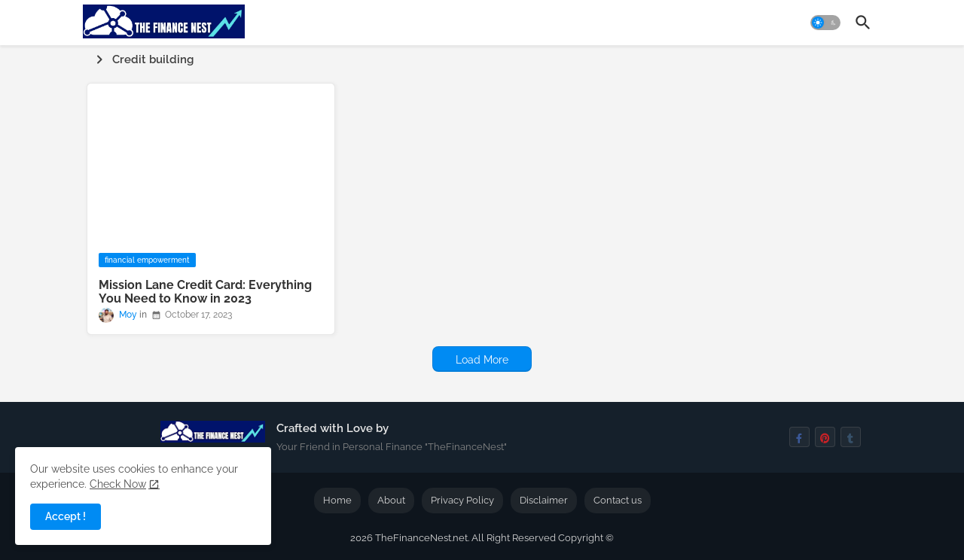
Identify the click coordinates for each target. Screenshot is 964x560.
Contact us (618, 500)
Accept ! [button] (66, 516)
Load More (482, 360)
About (391, 500)
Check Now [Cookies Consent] (118, 484)
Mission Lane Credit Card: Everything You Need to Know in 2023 (205, 292)
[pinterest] (825, 437)
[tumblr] (851, 437)
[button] (825, 23)
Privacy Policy (462, 500)
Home (337, 500)
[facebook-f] (799, 437)
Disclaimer (544, 500)
